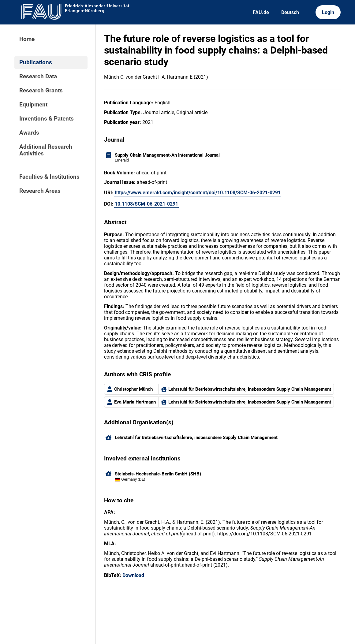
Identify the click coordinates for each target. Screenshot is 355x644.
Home (27, 39)
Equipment (33, 105)
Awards (29, 133)
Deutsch (290, 12)
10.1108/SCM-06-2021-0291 (146, 204)
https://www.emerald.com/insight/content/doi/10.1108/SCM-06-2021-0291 (198, 193)
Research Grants (41, 91)
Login (328, 12)
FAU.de (261, 12)
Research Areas (40, 191)
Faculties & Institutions (49, 177)
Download (133, 575)
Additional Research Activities (46, 150)
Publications (36, 62)
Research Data (38, 76)
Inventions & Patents (47, 119)
